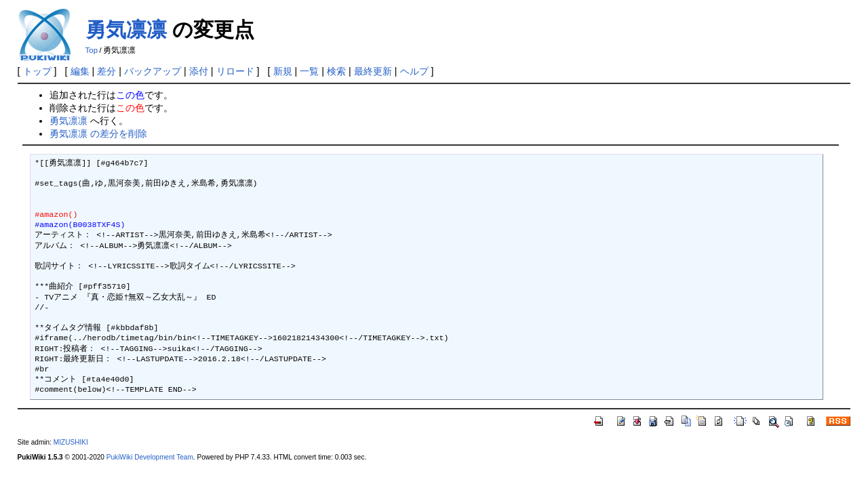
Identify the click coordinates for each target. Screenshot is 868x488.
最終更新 (373, 71)
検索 (336, 71)
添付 (199, 71)
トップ (37, 71)
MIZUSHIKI (71, 442)
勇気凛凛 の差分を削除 (98, 134)
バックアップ (153, 71)
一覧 (309, 71)
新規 (283, 71)
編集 (80, 71)
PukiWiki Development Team (150, 457)
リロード (235, 71)
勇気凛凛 (126, 29)
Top (92, 50)
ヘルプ (414, 71)
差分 (106, 71)
